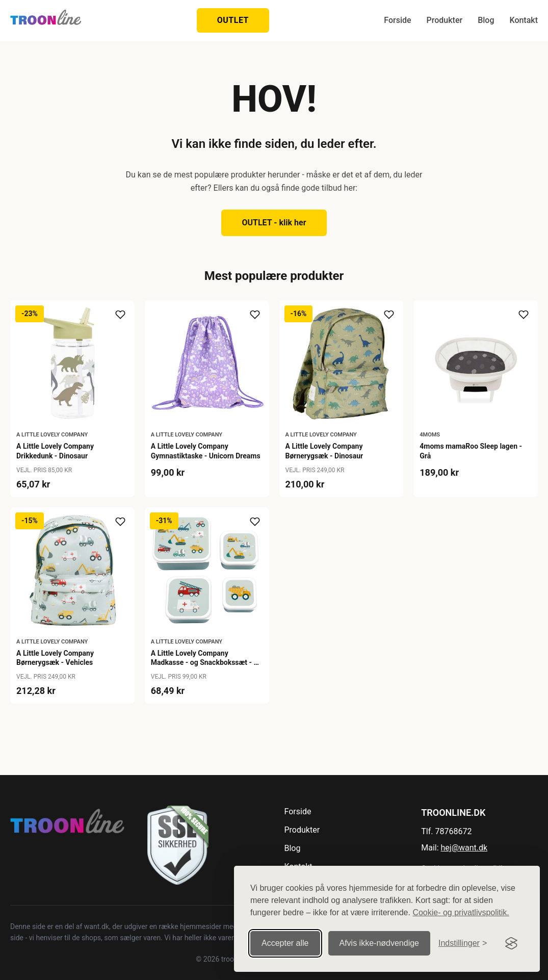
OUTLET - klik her (274, 223)
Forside (397, 20)
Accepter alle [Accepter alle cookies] (285, 943)
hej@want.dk (464, 848)
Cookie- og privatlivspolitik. (461, 912)
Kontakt (524, 20)
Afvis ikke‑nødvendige (380, 943)
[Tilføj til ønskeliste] (120, 315)
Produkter (445, 20)
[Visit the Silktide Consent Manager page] (511, 943)
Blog (486, 20)
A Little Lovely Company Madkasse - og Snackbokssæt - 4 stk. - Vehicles (204, 662)
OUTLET (233, 20)
